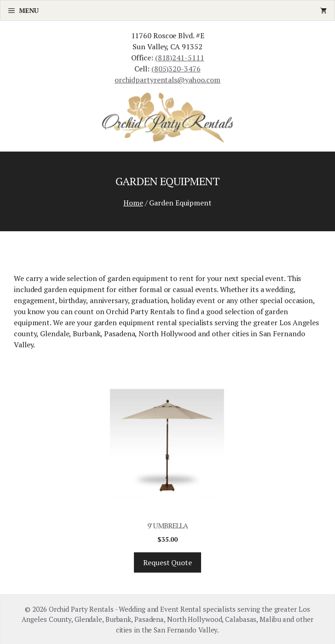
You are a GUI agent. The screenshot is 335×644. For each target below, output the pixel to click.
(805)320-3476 (176, 69)
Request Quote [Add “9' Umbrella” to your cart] (167, 562)
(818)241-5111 (180, 58)
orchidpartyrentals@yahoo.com (167, 80)
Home (133, 203)
